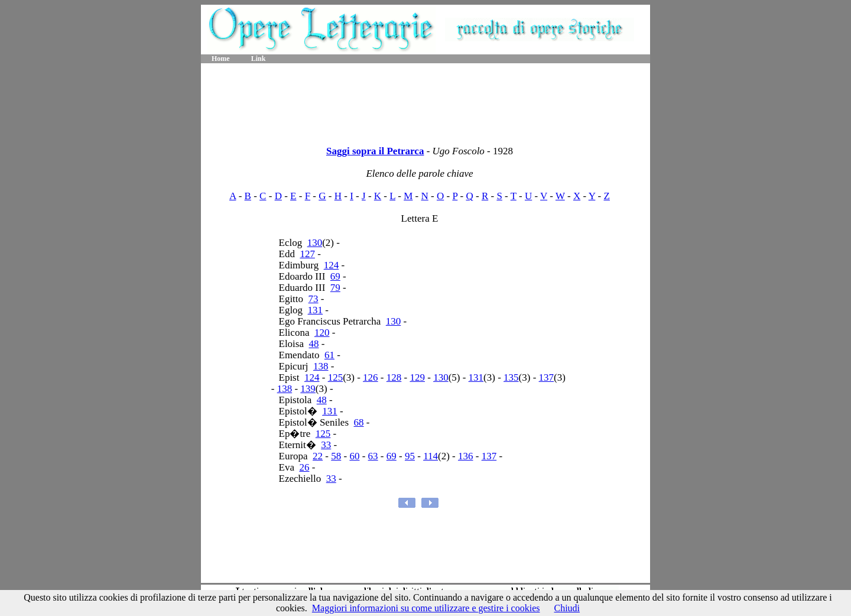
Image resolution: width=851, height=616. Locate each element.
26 (304, 467)
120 (322, 333)
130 (315, 243)
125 (336, 377)
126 (371, 377)
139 (308, 389)
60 (354, 456)
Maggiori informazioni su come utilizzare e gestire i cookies (426, 608)
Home (221, 59)
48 (314, 344)
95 (410, 456)
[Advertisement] (425, 100)
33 (326, 445)
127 (307, 254)
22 (318, 456)
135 (511, 377)
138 (321, 366)
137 (547, 377)
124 (332, 265)
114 (431, 456)
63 (373, 456)
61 (329, 355)
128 (394, 377)
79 (335, 288)
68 (359, 422)
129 (417, 377)
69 (335, 276)
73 (314, 299)
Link (259, 59)
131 (316, 310)
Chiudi (567, 608)
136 (466, 456)
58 (336, 456)
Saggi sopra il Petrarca (375, 151)
